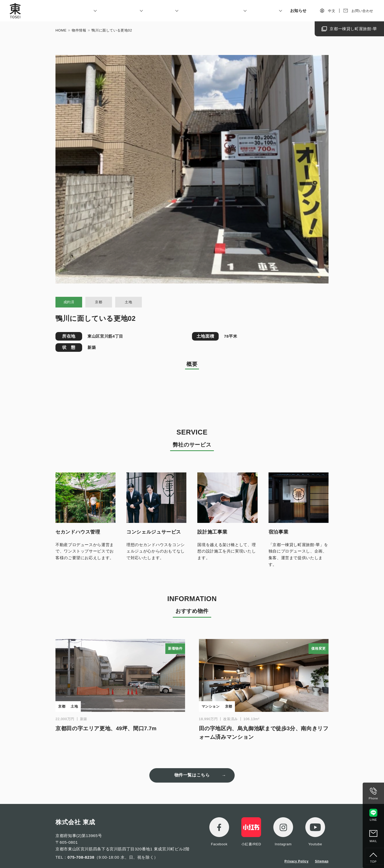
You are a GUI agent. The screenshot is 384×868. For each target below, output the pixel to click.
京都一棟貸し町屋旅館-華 (353, 29)
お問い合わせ (362, 11)
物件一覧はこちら (192, 775)
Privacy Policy (297, 861)
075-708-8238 (81, 857)
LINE (373, 820)
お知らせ (299, 11)
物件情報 (79, 30)
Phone (373, 798)
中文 (332, 11)
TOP (373, 862)
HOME (61, 30)
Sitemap (322, 861)
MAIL (373, 841)
